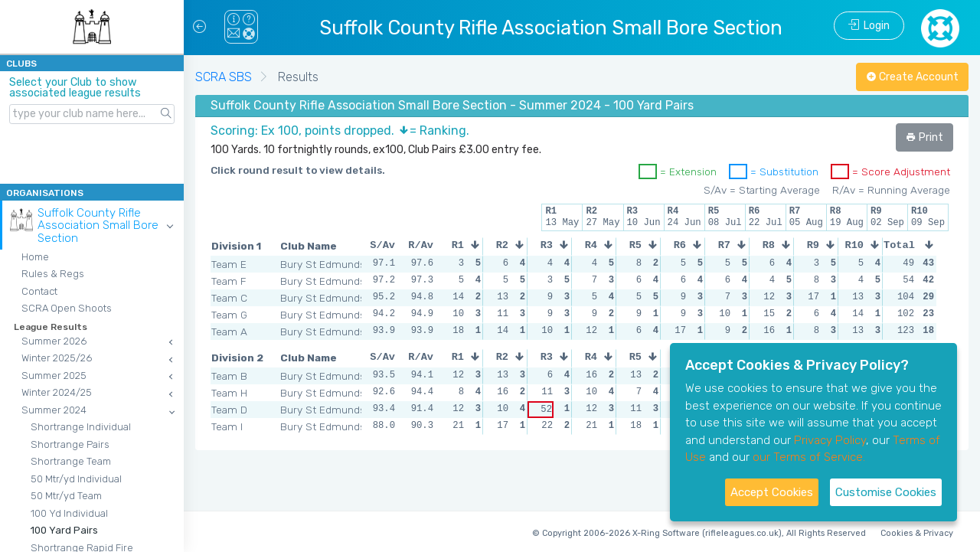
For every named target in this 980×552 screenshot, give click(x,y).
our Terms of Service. (809, 457)
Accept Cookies (772, 492)
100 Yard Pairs (64, 530)
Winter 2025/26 (57, 358)
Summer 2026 (54, 341)
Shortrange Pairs (70, 444)
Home (35, 257)
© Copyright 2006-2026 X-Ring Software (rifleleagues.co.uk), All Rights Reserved (699, 533)
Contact (39, 291)
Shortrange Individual (81, 427)
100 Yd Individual (69, 513)
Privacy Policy (830, 440)
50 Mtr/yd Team (66, 496)
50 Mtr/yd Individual (76, 479)
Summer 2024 (54, 410)
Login (869, 26)
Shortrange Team (71, 461)
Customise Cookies (886, 492)
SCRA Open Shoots (67, 308)
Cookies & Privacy (917, 533)
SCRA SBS (224, 77)
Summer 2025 (54, 376)
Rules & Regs (53, 274)
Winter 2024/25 (57, 392)
